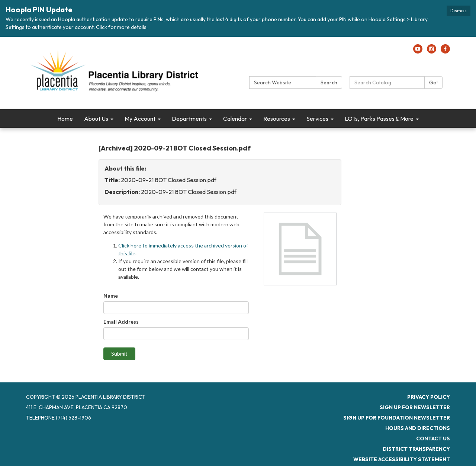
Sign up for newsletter (415, 407)
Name (111, 296)
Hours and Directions (418, 428)
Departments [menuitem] (189, 119)
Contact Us (433, 439)
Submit (119, 354)
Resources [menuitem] (277, 119)
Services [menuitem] (317, 119)
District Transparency (416, 449)
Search (329, 82)
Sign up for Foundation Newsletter (397, 418)
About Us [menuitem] (96, 119)
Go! (433, 82)
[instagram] (432, 51)
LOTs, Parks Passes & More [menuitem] (379, 119)
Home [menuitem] (65, 119)
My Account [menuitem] (140, 119)
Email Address (121, 322)
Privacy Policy (429, 397)
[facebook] (445, 51)
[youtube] (418, 51)
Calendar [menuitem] (235, 119)
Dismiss (459, 11)
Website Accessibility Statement (402, 459)
